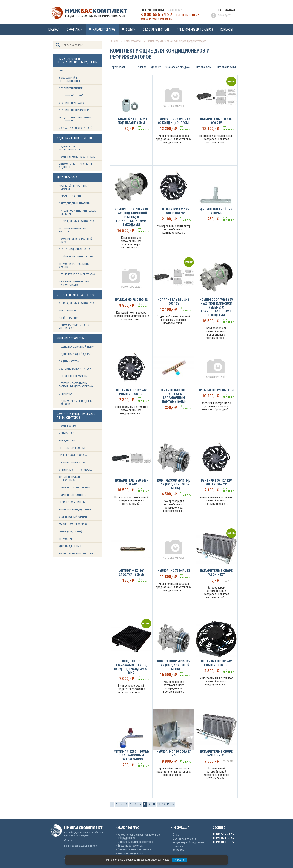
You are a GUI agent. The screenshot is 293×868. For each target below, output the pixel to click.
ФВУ (61, 71)
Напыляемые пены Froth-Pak (77, 274)
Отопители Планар (71, 88)
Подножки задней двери (75, 354)
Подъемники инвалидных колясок (76, 403)
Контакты (227, 30)
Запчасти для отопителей (76, 128)
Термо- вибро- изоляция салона (74, 265)
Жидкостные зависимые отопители (75, 119)
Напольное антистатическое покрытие (77, 212)
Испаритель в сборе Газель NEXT (216, 753)
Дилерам (178, 846)
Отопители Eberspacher (74, 110)
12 (164, 804)
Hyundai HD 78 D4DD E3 (131, 300)
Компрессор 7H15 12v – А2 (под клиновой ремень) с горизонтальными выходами (216, 307)
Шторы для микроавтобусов (77, 221)
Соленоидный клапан (73, 517)
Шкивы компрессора (72, 462)
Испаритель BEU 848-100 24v (131, 482)
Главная (54, 30)
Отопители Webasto (72, 103)
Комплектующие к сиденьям (77, 157)
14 (173, 804)
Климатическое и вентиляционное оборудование (139, 836)
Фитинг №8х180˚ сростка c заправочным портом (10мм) (174, 396)
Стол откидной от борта (75, 249)
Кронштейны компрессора (76, 553)
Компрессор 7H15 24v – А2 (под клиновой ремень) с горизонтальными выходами (131, 217)
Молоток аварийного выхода (73, 230)
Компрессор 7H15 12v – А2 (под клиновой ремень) (174, 665)
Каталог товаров (104, 30)
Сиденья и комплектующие (134, 849)
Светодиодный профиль (75, 203)
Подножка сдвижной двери (77, 347)
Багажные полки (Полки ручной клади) (74, 283)
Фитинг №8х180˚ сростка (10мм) (131, 573)
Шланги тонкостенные (73, 495)
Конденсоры (67, 441)
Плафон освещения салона (76, 257)
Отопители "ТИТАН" (71, 96)
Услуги (131, 30)
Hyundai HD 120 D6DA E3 (216, 390)
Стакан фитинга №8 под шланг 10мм (131, 121)
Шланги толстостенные (74, 488)
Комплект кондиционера (75, 510)
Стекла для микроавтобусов (77, 303)
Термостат (66, 539)
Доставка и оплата (184, 838)
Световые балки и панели (75, 369)
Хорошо (180, 860)
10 (154, 804)
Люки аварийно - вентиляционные (70, 79)
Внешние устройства (130, 846)
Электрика (66, 394)
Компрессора (67, 426)
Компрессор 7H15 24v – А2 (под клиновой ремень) (174, 484)
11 (159, 804)
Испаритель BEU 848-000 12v (174, 302)
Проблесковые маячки (73, 376)
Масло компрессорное (74, 524)
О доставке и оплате (156, 30)
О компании (74, 30)
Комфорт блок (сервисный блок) (76, 240)
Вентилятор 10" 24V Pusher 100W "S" (216, 663)
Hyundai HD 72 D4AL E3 (174, 571)
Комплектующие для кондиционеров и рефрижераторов (177, 41)
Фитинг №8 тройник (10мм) (216, 211)
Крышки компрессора (73, 455)
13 (168, 804)
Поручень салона (70, 196)
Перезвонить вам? (187, 15)
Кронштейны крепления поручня (74, 187)
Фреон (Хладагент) (71, 531)
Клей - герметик (69, 318)
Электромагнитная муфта (75, 470)
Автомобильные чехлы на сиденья (75, 166)
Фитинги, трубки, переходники (70, 479)
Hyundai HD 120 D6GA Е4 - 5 (174, 753)
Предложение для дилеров (195, 30)
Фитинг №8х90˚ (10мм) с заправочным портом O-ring (131, 755)
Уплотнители (67, 310)
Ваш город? (175, 10)
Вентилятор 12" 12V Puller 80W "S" (216, 482)
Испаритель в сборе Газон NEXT (216, 573)
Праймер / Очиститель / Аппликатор (74, 327)
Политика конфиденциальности (81, 846)
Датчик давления (70, 546)
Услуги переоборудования (189, 842)
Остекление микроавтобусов (135, 842)
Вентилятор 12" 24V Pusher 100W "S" (131, 392)
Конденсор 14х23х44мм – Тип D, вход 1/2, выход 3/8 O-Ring (131, 667)
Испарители (67, 433)
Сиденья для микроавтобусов (70, 148)
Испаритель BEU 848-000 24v (216, 121)
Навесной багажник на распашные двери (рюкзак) (76, 385)
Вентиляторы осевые (72, 448)
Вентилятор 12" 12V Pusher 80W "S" (174, 211)
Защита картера (69, 361)
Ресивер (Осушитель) (72, 502)
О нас (176, 835)
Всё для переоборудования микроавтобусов (95, 16)
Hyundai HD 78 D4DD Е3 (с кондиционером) (174, 121)
